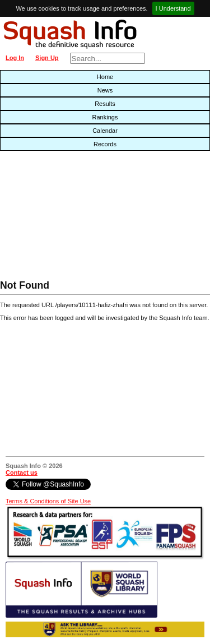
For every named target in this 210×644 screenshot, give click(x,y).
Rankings (105, 117)
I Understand (173, 8)
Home (105, 77)
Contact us (22, 472)
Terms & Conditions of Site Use (48, 501)
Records (105, 144)
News (105, 90)
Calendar (105, 131)
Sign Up (47, 58)
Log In (15, 58)
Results (105, 104)
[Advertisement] (67, 218)
